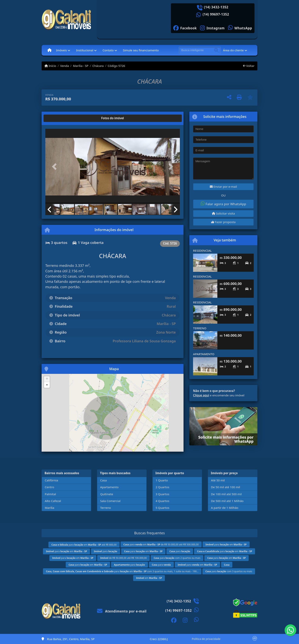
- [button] (47, 385)
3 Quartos (162, 494)
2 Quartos (162, 487)
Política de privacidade (206, 639)
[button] (55, 167)
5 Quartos (162, 508)
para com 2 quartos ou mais (177, 558)
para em (226, 545)
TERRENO (200, 328)
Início (50, 66)
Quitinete (107, 494)
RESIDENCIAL (202, 251)
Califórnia (51, 480)
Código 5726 (116, 66)
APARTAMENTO (204, 354)
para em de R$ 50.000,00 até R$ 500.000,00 (161, 545)
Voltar (249, 66)
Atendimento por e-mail (122, 611)
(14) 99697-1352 (216, 14)
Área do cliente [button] (233, 50)
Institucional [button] (85, 50)
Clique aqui (201, 395)
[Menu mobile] (49, 50)
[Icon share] (185, 28)
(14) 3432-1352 (216, 7)
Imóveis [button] (61, 50)
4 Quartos (162, 501)
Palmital (50, 494)
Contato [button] (108, 50)
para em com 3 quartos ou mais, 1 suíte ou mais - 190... (122, 571)
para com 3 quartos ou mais (229, 571)
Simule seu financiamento (141, 50)
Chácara (98, 66)
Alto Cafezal (53, 501)
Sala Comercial (110, 501)
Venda (65, 66)
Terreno (105, 508)
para (106, 551)
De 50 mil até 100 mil (225, 487)
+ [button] (47, 379)
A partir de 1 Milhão (225, 508)
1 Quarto (162, 480)
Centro (49, 487)
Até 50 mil (218, 480)
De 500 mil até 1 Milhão (227, 501)
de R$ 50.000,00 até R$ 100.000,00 (124, 558)
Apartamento (109, 487)
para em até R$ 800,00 (84, 545)
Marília (49, 508)
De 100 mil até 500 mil (226, 494)
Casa (103, 480)
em (149, 578)
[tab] (58, 118)
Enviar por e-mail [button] (223, 187)
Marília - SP (81, 66)
